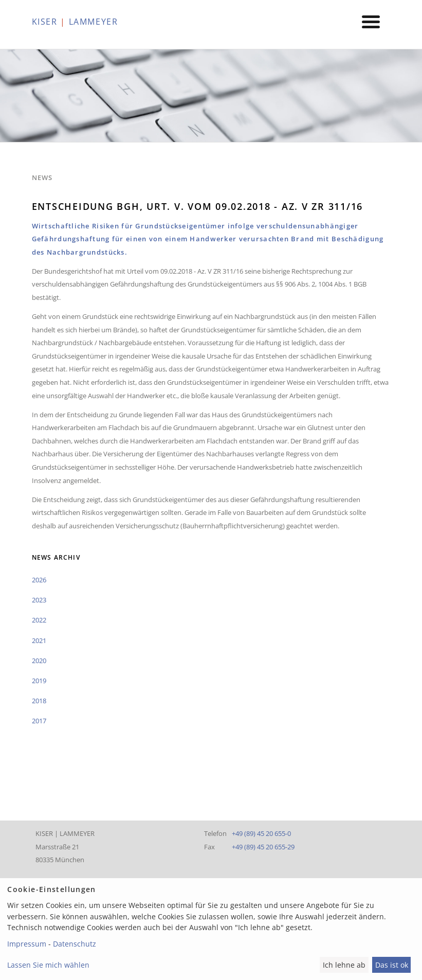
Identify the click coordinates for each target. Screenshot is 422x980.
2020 (39, 661)
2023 (39, 600)
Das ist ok (392, 965)
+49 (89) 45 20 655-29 (263, 847)
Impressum (27, 944)
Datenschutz (75, 944)
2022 (39, 620)
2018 (39, 701)
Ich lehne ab (344, 965)
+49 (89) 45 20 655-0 (261, 833)
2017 (39, 721)
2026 (39, 580)
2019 (39, 681)
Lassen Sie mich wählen (48, 965)
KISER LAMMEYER (75, 22)
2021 (39, 640)
